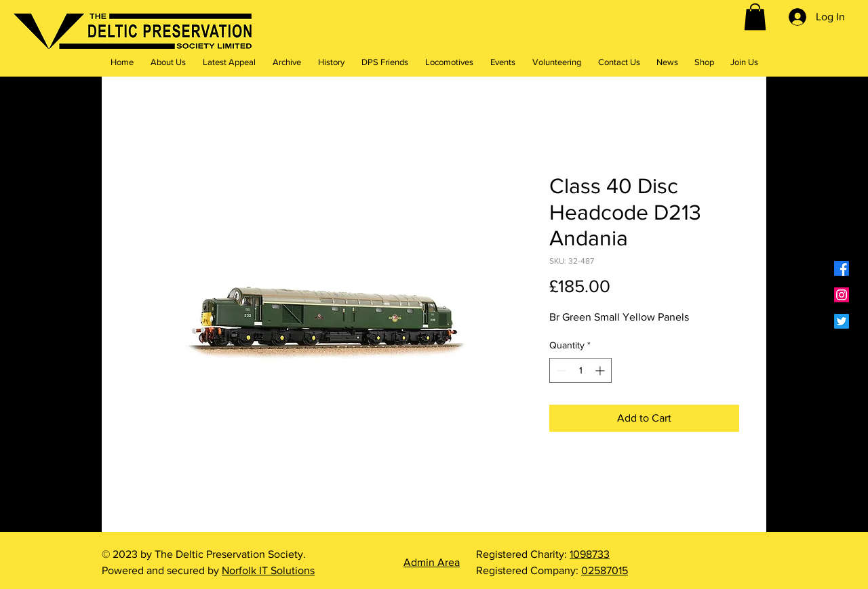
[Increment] (601, 370)
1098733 (590, 554)
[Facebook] (842, 268)
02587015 (605, 570)
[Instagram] (842, 295)
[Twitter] (842, 321)
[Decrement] (560, 370)
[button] (755, 17)
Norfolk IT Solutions (268, 570)
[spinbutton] (580, 370)
